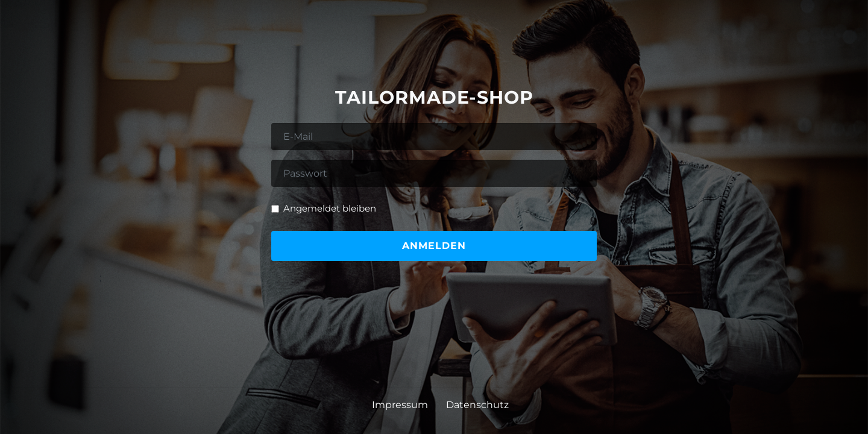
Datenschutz (477, 405)
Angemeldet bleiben (330, 208)
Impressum (400, 405)
